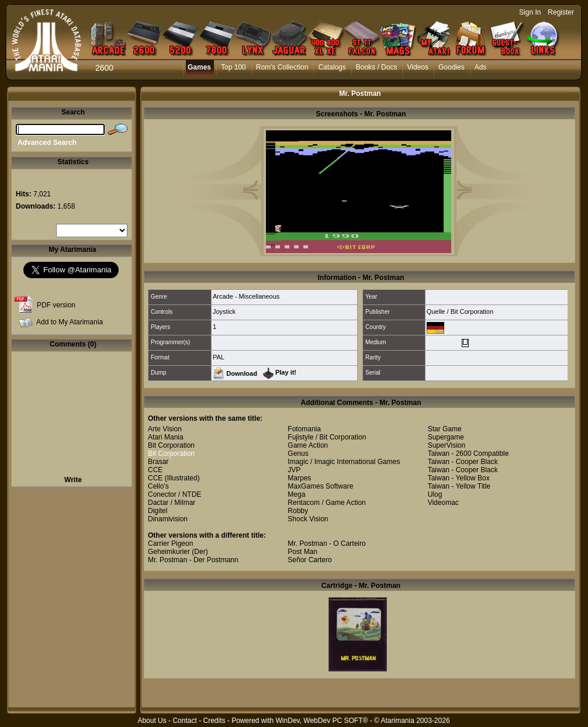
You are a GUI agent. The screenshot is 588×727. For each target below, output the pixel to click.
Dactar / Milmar (172, 503)
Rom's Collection (282, 67)
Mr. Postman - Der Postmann (193, 560)
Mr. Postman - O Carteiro (326, 543)
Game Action (308, 445)
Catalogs (332, 67)
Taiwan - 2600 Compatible (468, 453)
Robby (298, 511)
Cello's (158, 486)
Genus (298, 453)
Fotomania (304, 429)
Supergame (446, 437)
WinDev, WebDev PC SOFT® (322, 721)
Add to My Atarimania (70, 322)
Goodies (452, 67)
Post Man (302, 552)
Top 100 (234, 67)
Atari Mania (166, 437)
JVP (294, 470)
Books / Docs (377, 67)
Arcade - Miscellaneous (246, 296)
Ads (481, 67)
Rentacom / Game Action (326, 503)
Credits (214, 721)
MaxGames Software (320, 486)
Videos (417, 67)
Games (199, 67)
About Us (152, 721)
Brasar (158, 462)
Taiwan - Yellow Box (459, 478)
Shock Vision (308, 519)
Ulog (435, 494)
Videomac (443, 503)
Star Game (445, 429)
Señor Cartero (309, 560)
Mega (296, 494)
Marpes (299, 478)
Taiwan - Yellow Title (459, 486)
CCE (155, 470)
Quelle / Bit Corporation (460, 311)
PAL (219, 357)
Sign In (530, 12)
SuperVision (447, 445)
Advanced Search (47, 143)
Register (561, 12)
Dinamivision (168, 519)
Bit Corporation (171, 445)
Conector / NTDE (174, 494)
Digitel (158, 511)
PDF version (56, 305)
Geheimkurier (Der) (178, 552)
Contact (184, 721)
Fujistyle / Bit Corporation (327, 437)
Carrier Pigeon (170, 543)
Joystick (224, 311)
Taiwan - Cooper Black (463, 462)
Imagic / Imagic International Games (344, 462)
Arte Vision (165, 429)
